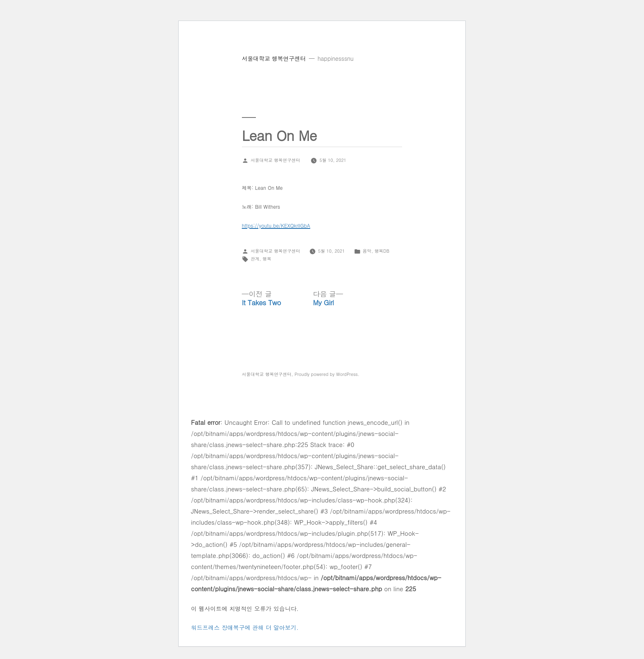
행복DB (382, 251)
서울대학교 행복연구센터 (274, 58)
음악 (367, 251)
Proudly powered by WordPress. (327, 374)
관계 (255, 259)
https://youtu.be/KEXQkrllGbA (276, 225)
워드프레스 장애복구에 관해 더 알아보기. (245, 627)
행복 (267, 259)
